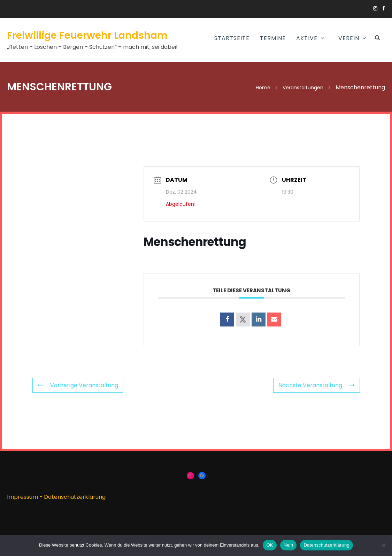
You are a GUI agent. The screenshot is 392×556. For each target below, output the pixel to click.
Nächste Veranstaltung (317, 385)
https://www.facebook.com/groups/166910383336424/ (384, 8)
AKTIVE (307, 38)
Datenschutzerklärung (75, 497)
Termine (273, 38)
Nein (289, 545)
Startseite (232, 38)
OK (270, 545)
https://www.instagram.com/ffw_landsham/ (375, 8)
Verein (349, 38)
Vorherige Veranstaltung (78, 385)
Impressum (22, 497)
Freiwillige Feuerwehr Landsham (87, 35)
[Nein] (383, 545)
